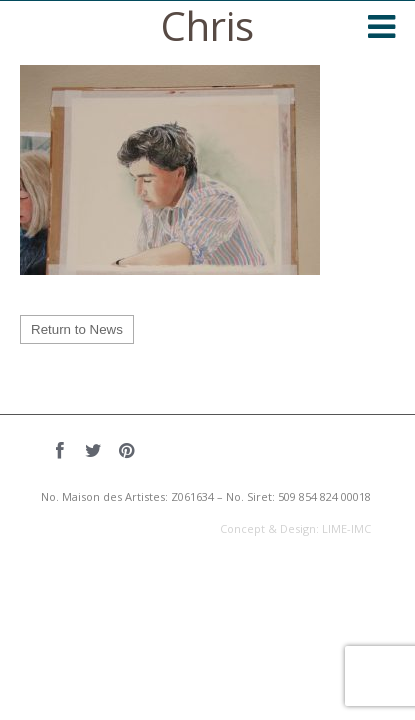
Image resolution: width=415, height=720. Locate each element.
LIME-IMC (346, 528)
